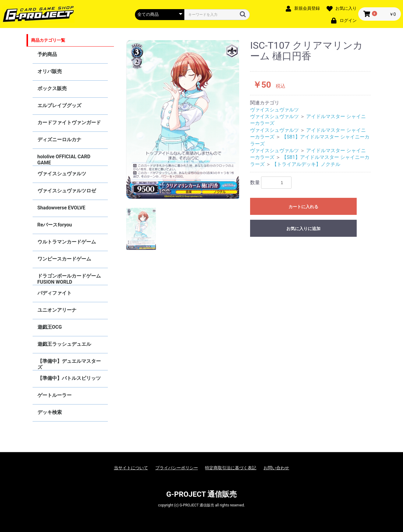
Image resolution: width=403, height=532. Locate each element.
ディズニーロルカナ (59, 140)
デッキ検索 (50, 412)
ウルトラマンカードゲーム (67, 242)
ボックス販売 (52, 88)
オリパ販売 (50, 71)
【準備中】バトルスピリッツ (69, 378)
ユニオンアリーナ (57, 310)
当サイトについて (131, 468)
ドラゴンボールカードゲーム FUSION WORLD (69, 279)
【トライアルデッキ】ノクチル (306, 164)
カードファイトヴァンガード (69, 123)
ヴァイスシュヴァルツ (62, 174)
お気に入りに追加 (303, 229)
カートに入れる (303, 207)
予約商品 (47, 54)
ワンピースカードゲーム (64, 259)
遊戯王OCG (50, 327)
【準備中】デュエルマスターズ (69, 364)
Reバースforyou (55, 225)
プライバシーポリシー (177, 468)
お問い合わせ (276, 468)
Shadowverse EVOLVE (61, 208)
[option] (183, 120)
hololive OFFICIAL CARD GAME (64, 160)
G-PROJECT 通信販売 (202, 494)
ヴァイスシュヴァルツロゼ (67, 191)
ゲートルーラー (55, 395)
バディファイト (55, 293)
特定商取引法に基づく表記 (231, 468)
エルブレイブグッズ (59, 105)
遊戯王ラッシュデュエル (64, 344)
